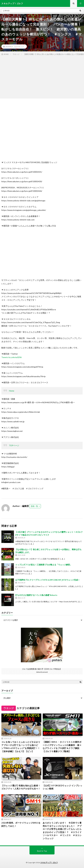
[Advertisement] (42, 76)
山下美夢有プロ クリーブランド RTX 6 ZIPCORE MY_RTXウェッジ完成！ (48, 580)
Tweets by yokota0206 (11, 357)
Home (12, 391)
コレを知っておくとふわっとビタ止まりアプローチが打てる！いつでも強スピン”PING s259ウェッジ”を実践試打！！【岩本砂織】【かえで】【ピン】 (21, 747)
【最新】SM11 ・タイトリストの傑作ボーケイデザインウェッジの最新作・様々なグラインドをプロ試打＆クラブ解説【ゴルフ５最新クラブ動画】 (62, 747)
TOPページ (14, 445)
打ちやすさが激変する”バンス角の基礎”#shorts (36, 595)
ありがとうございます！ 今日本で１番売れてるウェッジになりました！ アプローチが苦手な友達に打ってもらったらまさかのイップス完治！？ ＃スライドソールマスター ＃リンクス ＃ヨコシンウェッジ (62, 831)
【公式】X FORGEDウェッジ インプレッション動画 (62, 787)
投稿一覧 (34, 506)
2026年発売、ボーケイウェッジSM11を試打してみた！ (21, 824)
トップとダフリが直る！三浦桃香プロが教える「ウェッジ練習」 (44, 565)
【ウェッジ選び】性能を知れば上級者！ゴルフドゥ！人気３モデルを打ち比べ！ (21, 787)
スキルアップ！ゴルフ (49, 863)
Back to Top (42, 851)
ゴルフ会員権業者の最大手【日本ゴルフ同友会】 (42, 669)
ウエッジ (20, 47)
